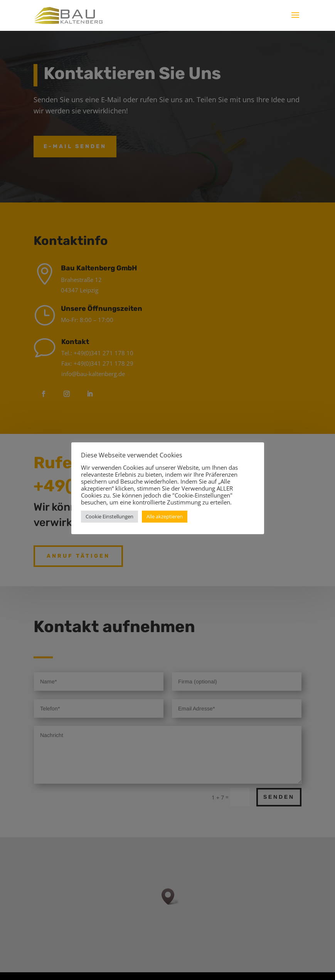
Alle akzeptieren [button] (165, 516)
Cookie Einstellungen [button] (109, 516)
